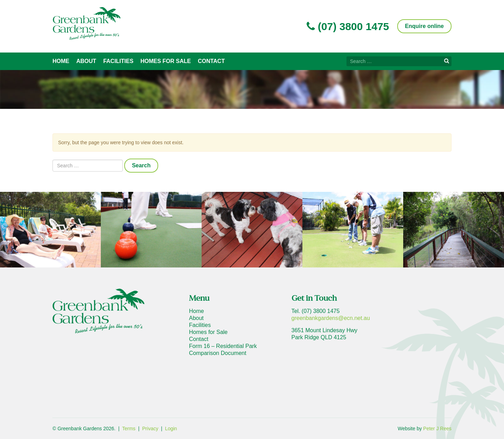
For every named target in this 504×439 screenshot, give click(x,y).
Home (61, 61)
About (86, 61)
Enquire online (424, 26)
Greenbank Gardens (86, 23)
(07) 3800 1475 (348, 26)
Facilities (118, 61)
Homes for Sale (166, 61)
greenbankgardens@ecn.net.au (331, 318)
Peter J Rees (437, 428)
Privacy (150, 428)
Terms (129, 428)
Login (171, 428)
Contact (211, 61)
